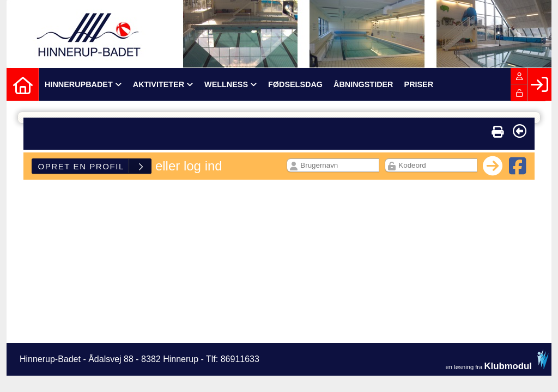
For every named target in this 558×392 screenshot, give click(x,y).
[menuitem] (23, 84)
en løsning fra (497, 360)
